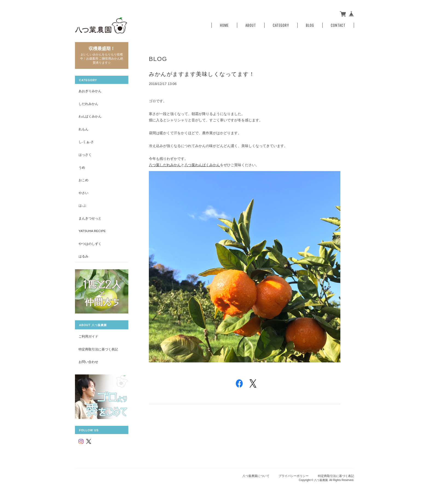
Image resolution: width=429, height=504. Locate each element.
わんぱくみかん (90, 116)
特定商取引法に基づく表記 (98, 349)
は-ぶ (82, 205)
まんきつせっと (90, 218)
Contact (338, 25)
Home (224, 25)
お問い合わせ (88, 362)
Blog (310, 25)
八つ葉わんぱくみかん (202, 165)
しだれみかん (88, 104)
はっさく (85, 155)
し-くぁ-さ (86, 142)
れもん (83, 129)
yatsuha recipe (92, 231)
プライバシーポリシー (294, 476)
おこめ (83, 180)
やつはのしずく (90, 244)
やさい (83, 193)
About (251, 25)
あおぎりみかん (90, 91)
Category (281, 25)
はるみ (83, 256)
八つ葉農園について (256, 476)
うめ (82, 167)
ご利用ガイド (88, 336)
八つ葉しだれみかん (165, 165)
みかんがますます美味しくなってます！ (202, 74)
